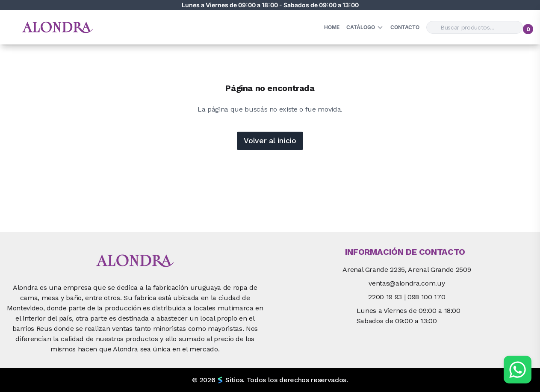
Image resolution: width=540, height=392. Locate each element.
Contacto (405, 27)
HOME (332, 27)
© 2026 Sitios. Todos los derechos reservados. (270, 380)
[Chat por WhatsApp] (518, 370)
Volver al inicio (270, 140)
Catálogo (365, 27)
